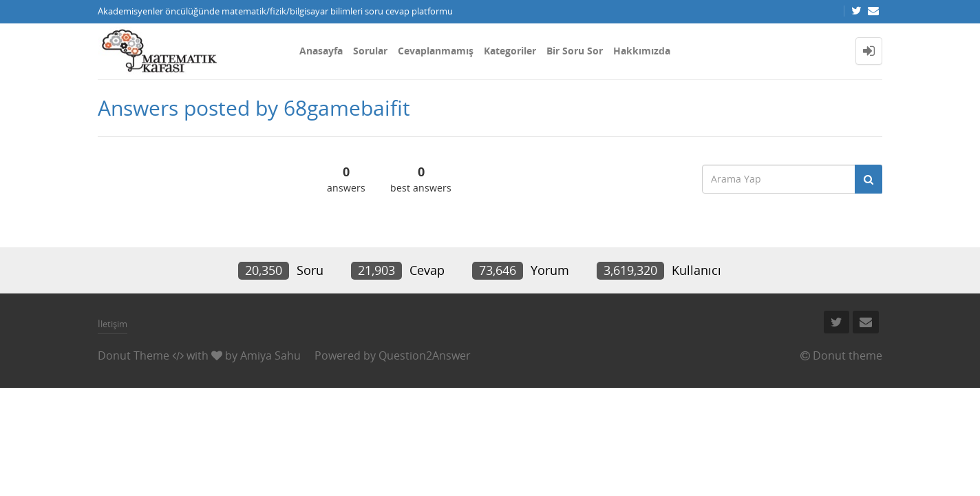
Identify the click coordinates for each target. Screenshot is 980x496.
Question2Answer (425, 355)
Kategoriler (510, 51)
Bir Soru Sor (575, 51)
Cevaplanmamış (436, 51)
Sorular (370, 51)
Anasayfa (321, 51)
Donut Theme (134, 355)
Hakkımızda (642, 51)
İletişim (113, 324)
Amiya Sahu (270, 355)
